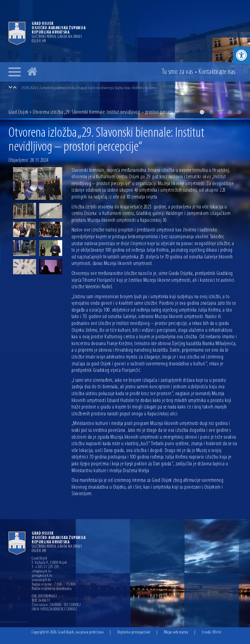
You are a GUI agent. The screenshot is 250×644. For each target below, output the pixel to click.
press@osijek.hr (42, 576)
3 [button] (220, 112)
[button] (241, 55)
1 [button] (202, 112)
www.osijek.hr (42, 580)
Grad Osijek (19, 112)
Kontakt (217, 72)
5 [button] (239, 112)
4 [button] (230, 112)
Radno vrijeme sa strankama (52, 589)
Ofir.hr (217, 632)
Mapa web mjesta (176, 632)
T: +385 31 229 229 (45, 567)
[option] (125, 59)
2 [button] (211, 112)
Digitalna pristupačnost (134, 632)
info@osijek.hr (42, 572)
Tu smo (178, 72)
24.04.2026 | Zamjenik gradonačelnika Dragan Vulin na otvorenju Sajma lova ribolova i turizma (89, 88)
